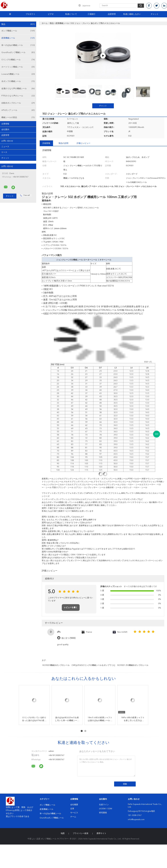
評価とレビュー (83, 143)
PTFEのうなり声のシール (18, 96)
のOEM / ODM (106, 809)
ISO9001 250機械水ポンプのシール (133, 665)
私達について (71, 14)
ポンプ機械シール (18, 31)
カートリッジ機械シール (18, 67)
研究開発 (103, 813)
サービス (74, 813)
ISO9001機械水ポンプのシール (56, 665)
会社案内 (5, 130)
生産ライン (104, 805)
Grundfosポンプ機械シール (18, 52)
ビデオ (51, 14)
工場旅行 (91, 14)
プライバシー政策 (81, 833)
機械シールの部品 (18, 117)
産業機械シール (18, 38)
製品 (18, 24)
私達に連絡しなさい (132, 14)
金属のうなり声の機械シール (18, 89)
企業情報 (5, 124)
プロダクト (30, 14)
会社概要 (74, 805)
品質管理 (112, 14)
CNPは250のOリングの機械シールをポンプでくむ (93, 665)
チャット (155, 14)
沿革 (72, 809)
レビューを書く (71, 608)
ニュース (5, 147)
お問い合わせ (7, 141)
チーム (73, 817)
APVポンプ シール (18, 110)
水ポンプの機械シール (18, 81)
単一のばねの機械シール (18, 45)
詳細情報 (46, 143)
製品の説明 (63, 143)
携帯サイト (101, 833)
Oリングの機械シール (18, 60)
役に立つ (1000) (69, 638)
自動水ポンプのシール (18, 103)
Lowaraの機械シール (18, 74)
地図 (63, 833)
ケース (4, 152)
